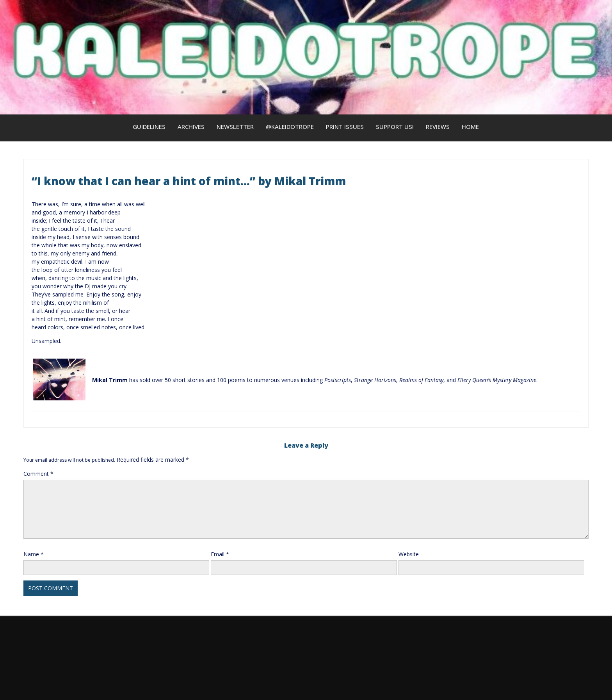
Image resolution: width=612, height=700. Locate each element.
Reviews (438, 127)
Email (220, 554)
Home (470, 127)
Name (34, 554)
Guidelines (149, 127)
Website (409, 554)
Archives (191, 127)
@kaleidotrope (290, 127)
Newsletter (235, 127)
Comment (38, 474)
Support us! (395, 127)
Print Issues (345, 127)
